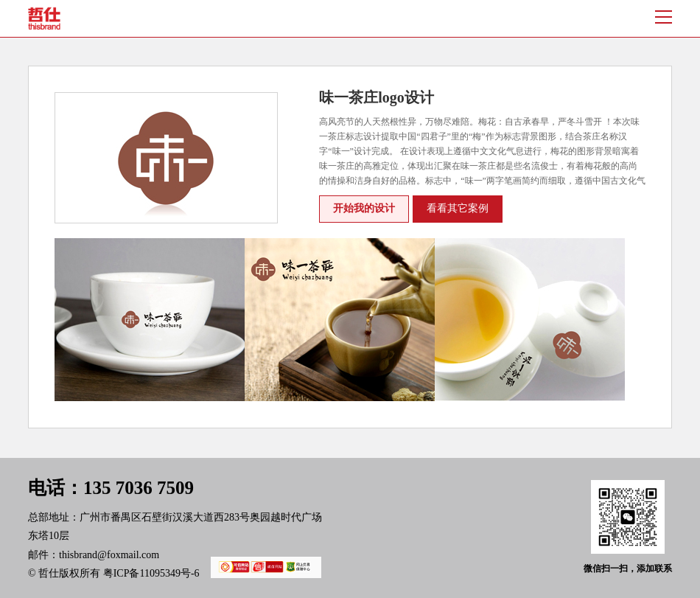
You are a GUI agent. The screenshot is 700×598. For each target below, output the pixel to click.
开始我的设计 (364, 208)
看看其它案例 (458, 208)
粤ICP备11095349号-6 (207, 573)
